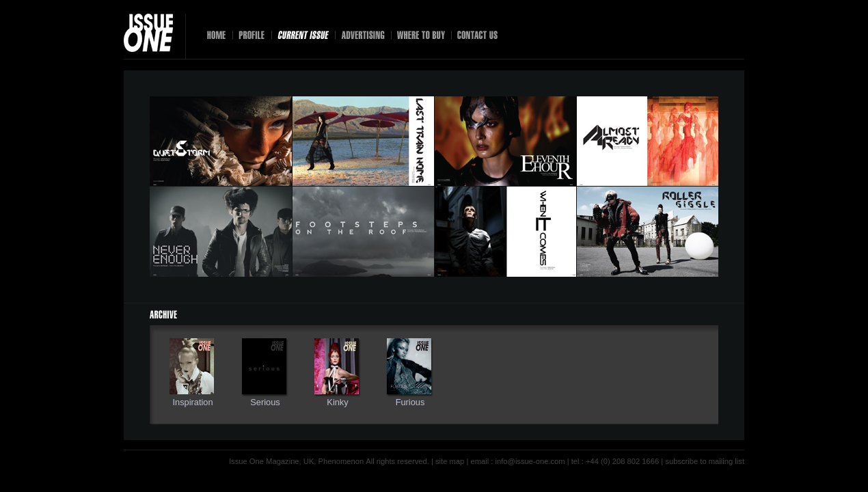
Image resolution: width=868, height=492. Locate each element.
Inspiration (192, 402)
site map (450, 461)
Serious (265, 402)
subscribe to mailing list (705, 461)
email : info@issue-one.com (517, 461)
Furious (410, 402)
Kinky (337, 402)
